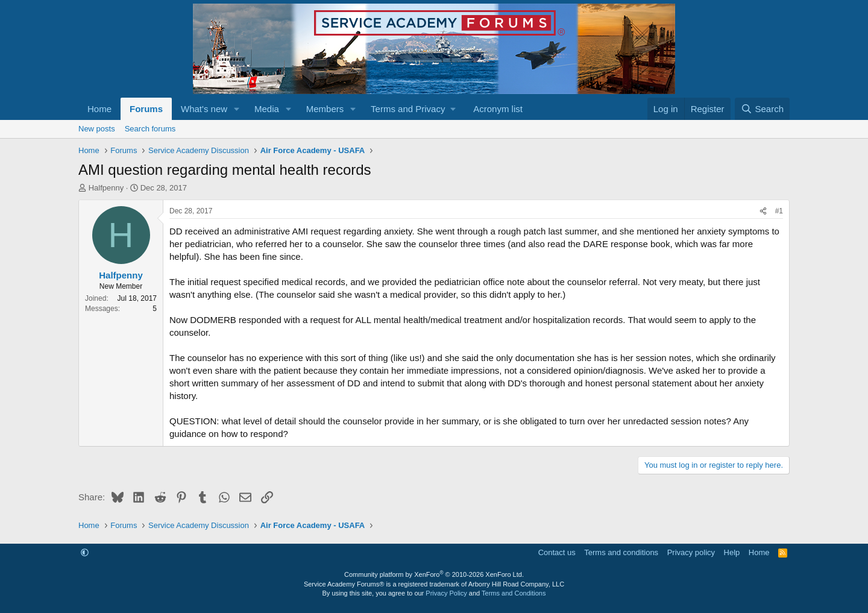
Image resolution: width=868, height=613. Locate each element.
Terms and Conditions (514, 593)
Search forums (150, 129)
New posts (97, 129)
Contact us (557, 552)
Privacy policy (691, 552)
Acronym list (498, 109)
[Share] (763, 211)
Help (732, 552)
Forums (146, 109)
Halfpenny (106, 188)
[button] (237, 109)
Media (267, 109)
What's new (204, 109)
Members (325, 109)
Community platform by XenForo (434, 574)
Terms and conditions (621, 552)
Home (99, 109)
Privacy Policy (446, 593)
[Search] (762, 109)
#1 (779, 211)
